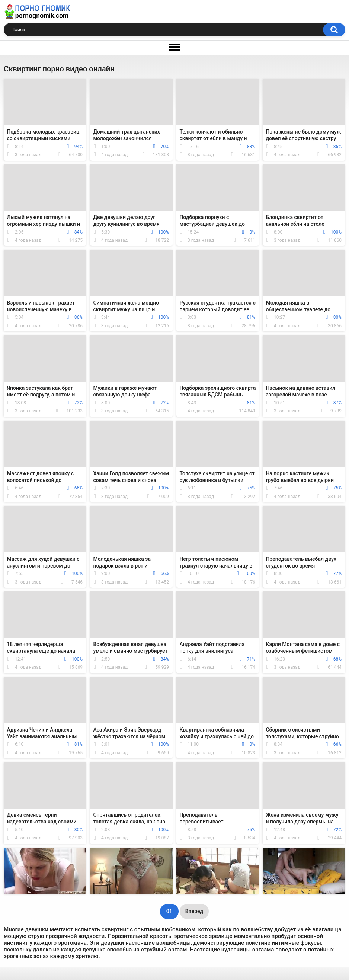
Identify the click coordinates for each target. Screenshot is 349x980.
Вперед (194, 911)
